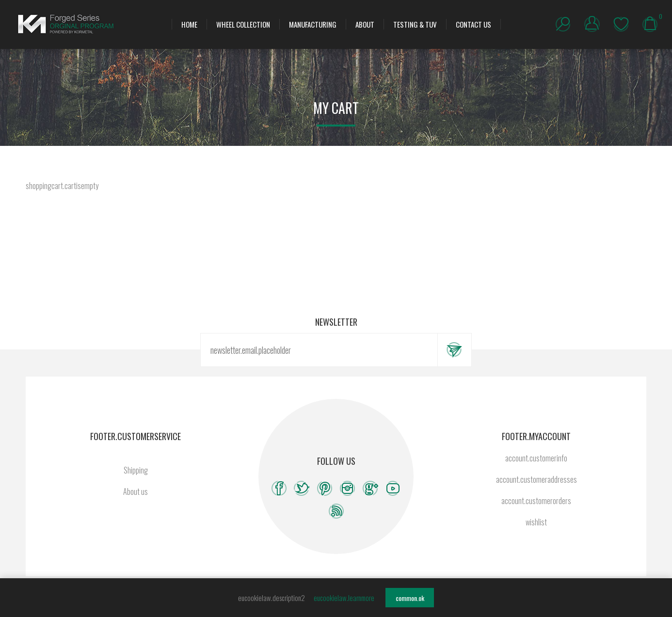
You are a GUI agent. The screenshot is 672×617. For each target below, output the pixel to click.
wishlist (621, 24)
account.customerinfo (536, 458)
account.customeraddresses (536, 479)
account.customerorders (536, 501)
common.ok (410, 598)
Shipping (136, 470)
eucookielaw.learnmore (344, 598)
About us (136, 491)
